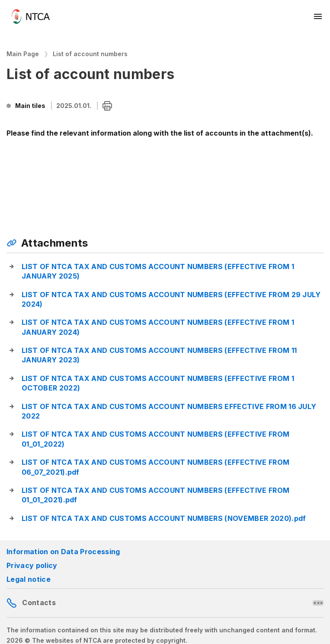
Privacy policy (32, 565)
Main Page (23, 54)
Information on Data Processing (63, 552)
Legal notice (29, 579)
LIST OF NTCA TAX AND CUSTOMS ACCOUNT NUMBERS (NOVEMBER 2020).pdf (164, 518)
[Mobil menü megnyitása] (318, 16)
